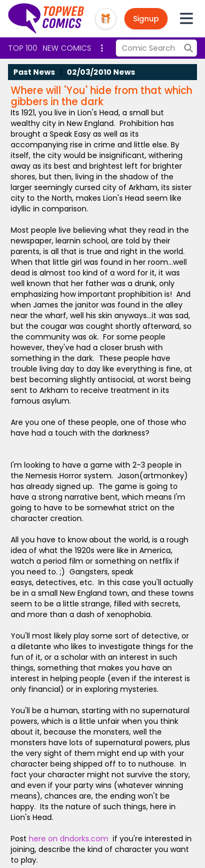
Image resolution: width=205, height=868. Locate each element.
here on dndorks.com (69, 839)
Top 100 (23, 48)
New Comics (67, 48)
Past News (34, 72)
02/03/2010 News (101, 72)
